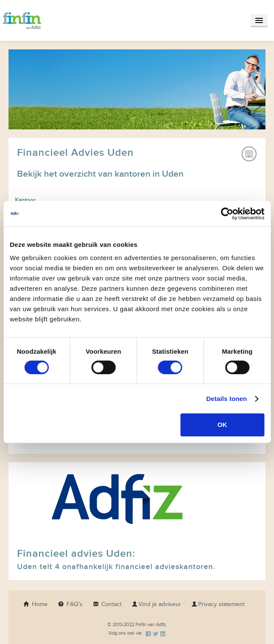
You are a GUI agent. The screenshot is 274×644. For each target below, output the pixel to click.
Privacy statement (218, 604)
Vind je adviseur (156, 604)
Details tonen (226, 399)
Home (36, 604)
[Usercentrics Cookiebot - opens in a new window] (227, 214)
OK (222, 425)
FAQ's (70, 604)
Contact (107, 604)
